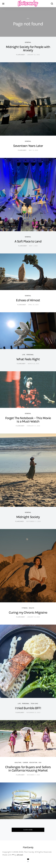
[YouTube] (28, 860)
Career (25, 763)
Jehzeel (20, 855)
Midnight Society (28, 517)
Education (33, 763)
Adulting (18, 763)
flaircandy (21, 55)
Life (24, 355)
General (28, 42)
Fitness (25, 608)
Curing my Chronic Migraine (28, 612)
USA (40, 763)
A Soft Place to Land (28, 241)
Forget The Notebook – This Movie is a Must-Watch (28, 420)
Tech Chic (34, 704)
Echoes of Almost (28, 300)
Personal (30, 355)
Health (32, 608)
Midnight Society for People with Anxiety (28, 49)
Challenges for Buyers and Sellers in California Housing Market (28, 769)
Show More (28, 830)
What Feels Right (28, 359)
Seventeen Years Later (28, 146)
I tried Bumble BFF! (28, 708)
